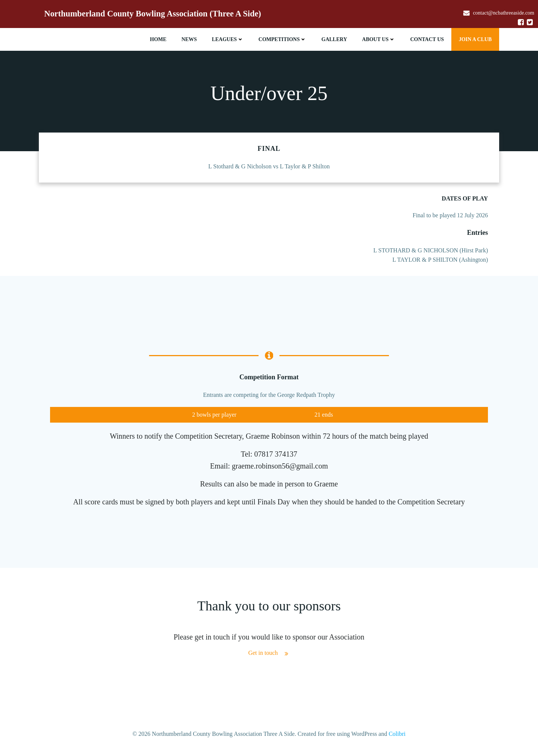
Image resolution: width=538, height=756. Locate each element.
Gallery (334, 39)
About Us (379, 39)
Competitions (282, 39)
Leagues (228, 39)
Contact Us (427, 39)
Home (158, 39)
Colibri (397, 734)
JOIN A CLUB (475, 39)
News (189, 39)
